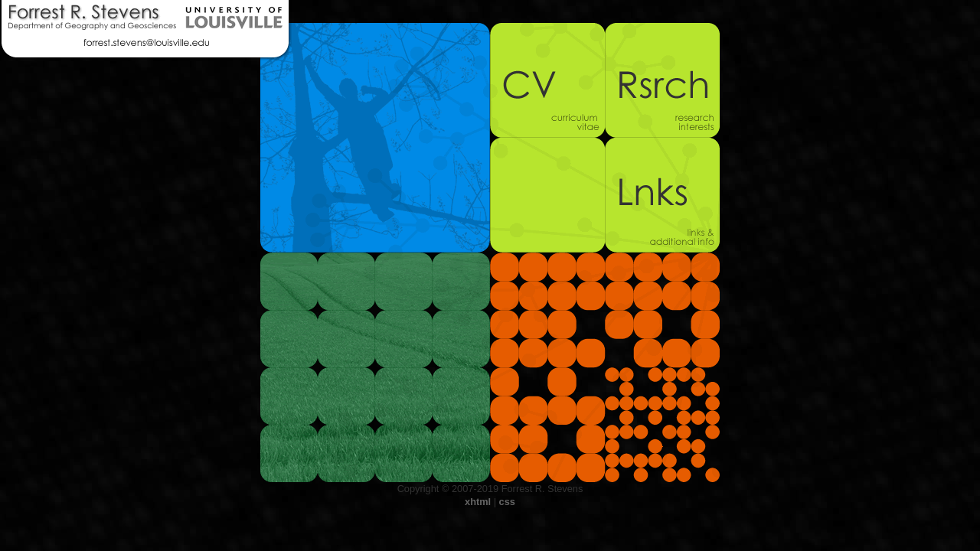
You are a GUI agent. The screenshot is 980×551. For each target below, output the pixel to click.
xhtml (478, 502)
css (507, 502)
